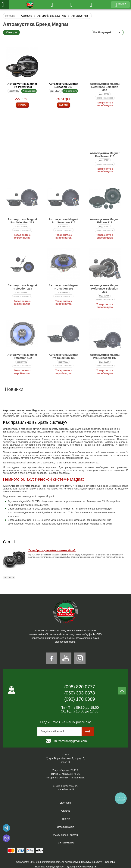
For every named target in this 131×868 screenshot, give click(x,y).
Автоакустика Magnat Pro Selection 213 (22, 221)
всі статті (9, 578)
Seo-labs (110, 862)
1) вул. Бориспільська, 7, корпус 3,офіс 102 (65, 760)
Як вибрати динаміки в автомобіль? (52, 550)
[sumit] (88, 731)
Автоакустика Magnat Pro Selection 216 (63, 221)
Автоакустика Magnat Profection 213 (22, 287)
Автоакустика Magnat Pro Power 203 (22, 85)
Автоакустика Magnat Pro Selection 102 (105, 356)
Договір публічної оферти (81, 867)
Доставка (66, 803)
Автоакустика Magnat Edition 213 (105, 221)
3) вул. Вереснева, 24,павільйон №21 (65, 788)
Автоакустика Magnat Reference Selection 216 (105, 288)
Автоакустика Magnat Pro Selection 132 (63, 356)
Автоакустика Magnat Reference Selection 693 (105, 87)
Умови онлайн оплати (65, 835)
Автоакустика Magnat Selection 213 (63, 85)
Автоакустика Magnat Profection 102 (63, 287)
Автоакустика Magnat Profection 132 (22, 356)
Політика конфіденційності (50, 867)
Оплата (65, 811)
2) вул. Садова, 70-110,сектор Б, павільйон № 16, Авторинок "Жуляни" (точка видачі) (66, 774)
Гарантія (65, 819)
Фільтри (11, 32)
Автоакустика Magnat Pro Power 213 (105, 155)
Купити (22, 105)
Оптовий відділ (65, 827)
